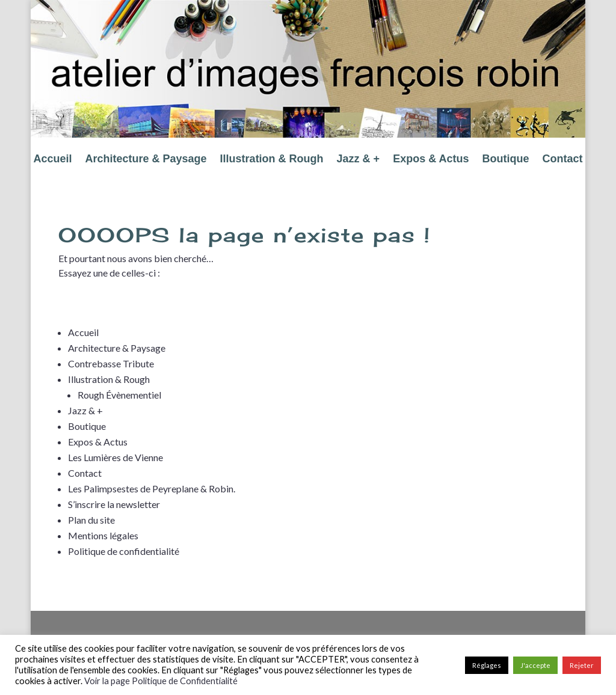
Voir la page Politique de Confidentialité (161, 681)
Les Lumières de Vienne (115, 457)
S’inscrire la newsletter (114, 504)
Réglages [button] (487, 665)
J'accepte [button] (535, 665)
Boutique (506, 160)
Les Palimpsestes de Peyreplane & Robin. (152, 488)
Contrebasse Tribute (111, 363)
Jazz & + (359, 160)
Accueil (52, 160)
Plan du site (91, 520)
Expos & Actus (431, 160)
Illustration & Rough (272, 160)
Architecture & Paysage (146, 160)
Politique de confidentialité (124, 551)
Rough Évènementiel (119, 395)
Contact (563, 160)
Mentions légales (103, 535)
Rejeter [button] (582, 665)
